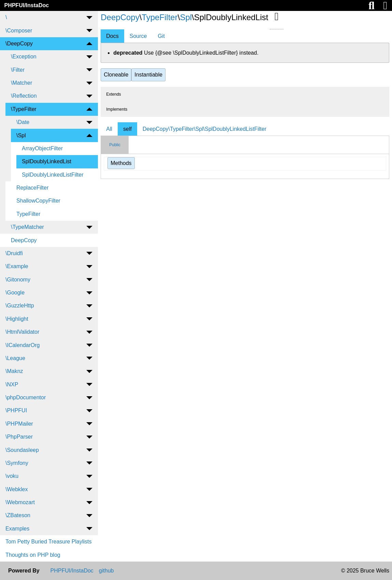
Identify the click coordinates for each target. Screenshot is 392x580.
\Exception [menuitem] (24, 57)
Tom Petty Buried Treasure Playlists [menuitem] (49, 542)
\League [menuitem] (15, 358)
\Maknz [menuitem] (14, 371)
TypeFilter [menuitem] (28, 214)
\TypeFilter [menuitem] (24, 109)
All (109, 129)
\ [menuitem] (6, 17)
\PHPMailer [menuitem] (19, 424)
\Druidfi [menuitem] (14, 253)
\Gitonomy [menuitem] (18, 280)
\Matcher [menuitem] (21, 83)
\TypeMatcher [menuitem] (27, 227)
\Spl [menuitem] (21, 135)
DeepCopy (120, 17)
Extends (113, 94)
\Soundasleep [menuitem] (22, 450)
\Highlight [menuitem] (17, 319)
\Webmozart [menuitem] (20, 502)
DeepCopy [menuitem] (24, 240)
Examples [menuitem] (17, 529)
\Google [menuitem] (15, 293)
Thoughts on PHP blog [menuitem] (33, 555)
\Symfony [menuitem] (17, 463)
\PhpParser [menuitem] (19, 437)
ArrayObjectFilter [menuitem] (42, 148)
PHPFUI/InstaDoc (26, 5)
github (106, 571)
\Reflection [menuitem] (24, 96)
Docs (112, 36)
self (127, 129)
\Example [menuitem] (17, 266)
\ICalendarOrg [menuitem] (23, 345)
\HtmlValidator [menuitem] (22, 332)
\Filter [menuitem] (18, 70)
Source (138, 36)
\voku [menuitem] (12, 476)
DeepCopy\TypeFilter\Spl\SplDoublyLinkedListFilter (205, 129)
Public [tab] (115, 145)
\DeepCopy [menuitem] (19, 44)
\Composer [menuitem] (19, 31)
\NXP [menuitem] (12, 384)
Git (161, 36)
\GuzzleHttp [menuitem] (20, 306)
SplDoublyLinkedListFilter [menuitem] (53, 175)
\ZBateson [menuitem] (18, 515)
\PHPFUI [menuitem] (16, 410)
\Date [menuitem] (23, 122)
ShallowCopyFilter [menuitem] (38, 201)
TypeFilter (159, 17)
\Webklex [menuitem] (17, 489)
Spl (186, 17)
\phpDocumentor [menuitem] (26, 397)
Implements (117, 109)
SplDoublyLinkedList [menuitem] (47, 161)
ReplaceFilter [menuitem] (32, 188)
